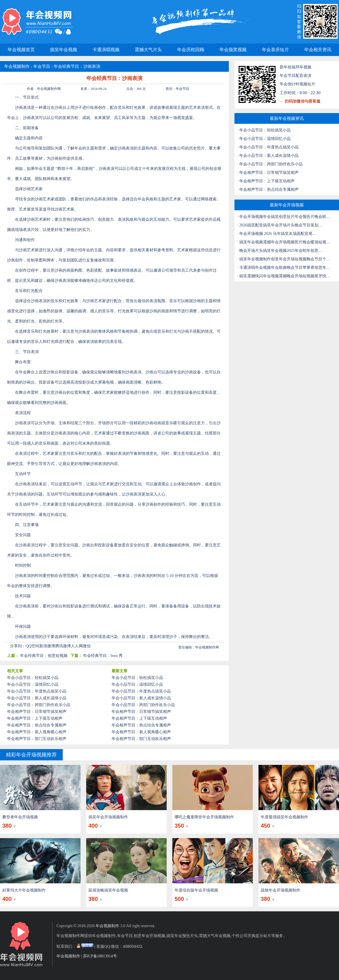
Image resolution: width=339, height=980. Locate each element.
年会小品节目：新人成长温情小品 (37, 698)
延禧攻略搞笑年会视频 (108, 890)
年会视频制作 (17, 66)
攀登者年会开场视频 (20, 817)
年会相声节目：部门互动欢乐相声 (37, 739)
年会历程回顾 (191, 50)
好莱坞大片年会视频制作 (24, 890)
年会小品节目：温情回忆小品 (33, 684)
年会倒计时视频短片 (297, 84)
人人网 (77, 646)
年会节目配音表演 (295, 76)
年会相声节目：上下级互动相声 (35, 718)
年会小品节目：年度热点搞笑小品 (37, 691)
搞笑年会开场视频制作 (108, 817)
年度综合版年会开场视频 (196, 890)
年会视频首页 (21, 50)
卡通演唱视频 (106, 50)
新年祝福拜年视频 (295, 67)
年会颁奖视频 (233, 50)
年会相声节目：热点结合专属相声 (37, 725)
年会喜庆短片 (275, 50)
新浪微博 (47, 646)
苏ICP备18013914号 (100, 956)
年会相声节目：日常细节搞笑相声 (37, 712)
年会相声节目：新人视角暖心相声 (37, 732)
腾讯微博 (63, 646)
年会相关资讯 (318, 50)
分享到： (18, 646)
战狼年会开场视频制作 (281, 890)
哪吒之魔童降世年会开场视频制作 (204, 817)
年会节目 (42, 66)
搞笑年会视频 (64, 50)
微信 (87, 646)
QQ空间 (32, 646)
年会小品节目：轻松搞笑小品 (33, 678)
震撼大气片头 (148, 50)
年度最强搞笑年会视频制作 (284, 817)
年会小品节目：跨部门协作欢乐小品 (39, 705)
